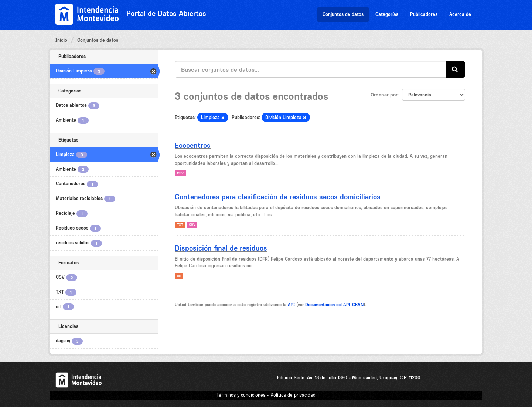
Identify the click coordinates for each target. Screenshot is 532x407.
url (179, 276)
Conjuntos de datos (343, 14)
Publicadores (424, 14)
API (291, 305)
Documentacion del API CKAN (334, 305)
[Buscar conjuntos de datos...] (310, 69)
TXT (180, 225)
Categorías (387, 14)
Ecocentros (193, 145)
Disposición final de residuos (221, 248)
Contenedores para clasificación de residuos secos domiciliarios (278, 197)
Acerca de (460, 14)
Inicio (61, 40)
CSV (180, 173)
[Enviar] (455, 69)
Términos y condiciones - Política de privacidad (266, 395)
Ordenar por (384, 95)
